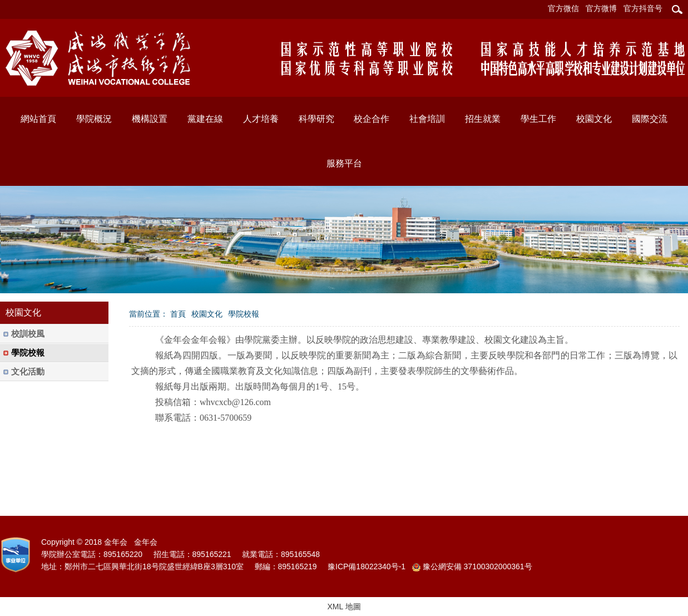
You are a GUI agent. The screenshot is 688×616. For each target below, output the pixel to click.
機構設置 (150, 119)
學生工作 (538, 119)
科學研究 (316, 119)
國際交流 (650, 119)
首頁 (178, 314)
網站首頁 (38, 119)
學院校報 (244, 314)
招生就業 (483, 119)
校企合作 (372, 119)
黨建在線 (205, 119)
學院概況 (94, 119)
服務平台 (344, 163)
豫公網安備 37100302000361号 (472, 567)
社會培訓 (427, 119)
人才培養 (261, 119)
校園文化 (594, 119)
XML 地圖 (344, 607)
